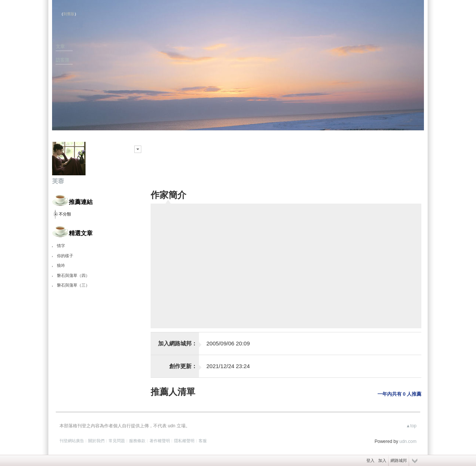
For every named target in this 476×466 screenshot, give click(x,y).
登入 (370, 460)
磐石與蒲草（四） (73, 275)
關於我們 (96, 441)
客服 (203, 441)
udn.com (408, 441)
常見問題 (117, 441)
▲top (411, 426)
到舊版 (69, 14)
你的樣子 (65, 256)
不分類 (65, 214)
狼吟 (61, 265)
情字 (61, 246)
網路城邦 (399, 460)
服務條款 (137, 441)
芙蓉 (58, 181)
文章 (60, 47)
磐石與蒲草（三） (73, 285)
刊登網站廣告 (72, 441)
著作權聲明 (160, 441)
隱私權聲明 (184, 441)
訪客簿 (62, 60)
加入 (382, 460)
